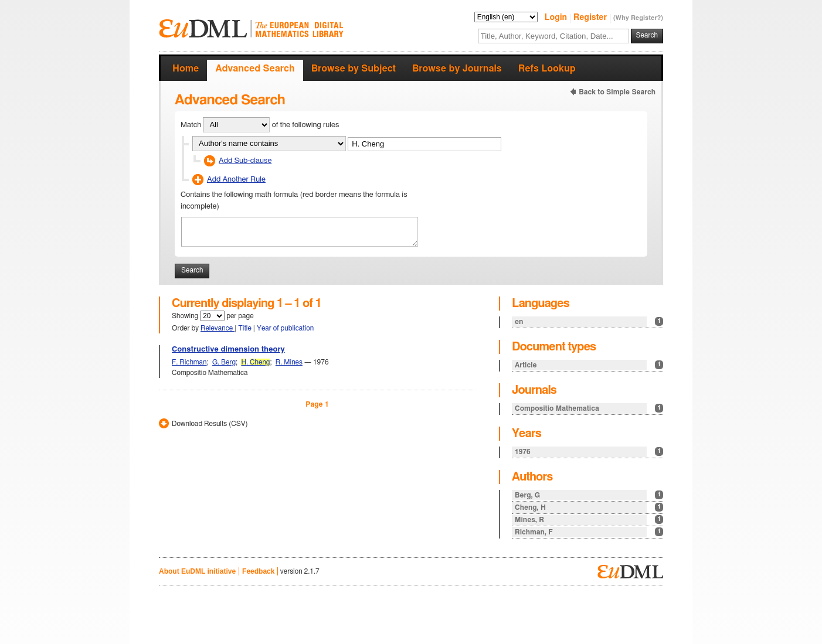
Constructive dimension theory (228, 350)
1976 (589, 452)
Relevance (218, 328)
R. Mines (289, 362)
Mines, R (589, 519)
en (589, 321)
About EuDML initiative (197, 571)
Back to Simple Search (617, 92)
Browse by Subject (354, 69)
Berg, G (589, 495)
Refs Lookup (547, 69)
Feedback (258, 571)
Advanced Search (255, 69)
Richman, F (589, 532)
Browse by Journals (457, 69)
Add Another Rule (236, 180)
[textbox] (553, 36)
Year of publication (285, 328)
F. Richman (189, 362)
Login (557, 18)
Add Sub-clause (245, 161)
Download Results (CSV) (210, 424)
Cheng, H (589, 507)
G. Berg (224, 362)
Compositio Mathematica (589, 408)
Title (246, 328)
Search (647, 35)
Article (589, 365)
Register (591, 18)
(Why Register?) (638, 18)
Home (186, 69)
